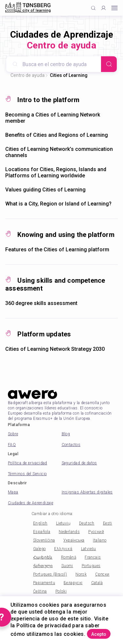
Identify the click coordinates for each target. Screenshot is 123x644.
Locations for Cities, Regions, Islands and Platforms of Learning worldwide (56, 172)
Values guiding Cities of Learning (45, 190)
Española (42, 532)
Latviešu (89, 549)
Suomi (67, 566)
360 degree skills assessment (41, 303)
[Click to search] (93, 8)
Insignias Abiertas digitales (87, 492)
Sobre (13, 434)
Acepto (99, 634)
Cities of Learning (69, 75)
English (40, 523)
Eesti (108, 523)
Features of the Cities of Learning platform (57, 250)
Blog (66, 434)
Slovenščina (44, 540)
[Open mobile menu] (114, 8)
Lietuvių (63, 523)
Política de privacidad (28, 463)
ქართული (43, 566)
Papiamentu (44, 583)
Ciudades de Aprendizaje (31, 503)
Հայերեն (43, 557)
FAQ (12, 445)
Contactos (71, 445)
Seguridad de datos (79, 463)
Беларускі (73, 583)
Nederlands (69, 532)
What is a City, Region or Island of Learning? (58, 204)
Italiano (100, 540)
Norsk (81, 574)
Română (69, 557)
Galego (39, 549)
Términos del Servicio (27, 474)
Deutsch (87, 523)
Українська (74, 540)
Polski (61, 591)
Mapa (13, 492)
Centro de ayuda (28, 75)
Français (93, 557)
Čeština (40, 591)
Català (97, 583)
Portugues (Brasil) (50, 574)
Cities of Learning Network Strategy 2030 (55, 349)
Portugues (91, 566)
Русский (96, 532)
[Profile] (103, 8)
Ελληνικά (63, 549)
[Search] (109, 64)
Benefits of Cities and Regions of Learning (57, 135)
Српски (102, 574)
